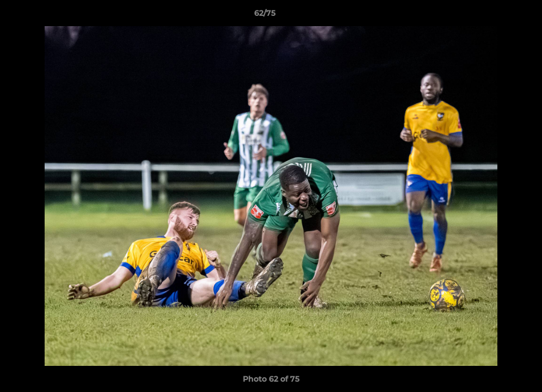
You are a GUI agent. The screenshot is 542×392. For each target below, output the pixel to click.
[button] (496, 16)
